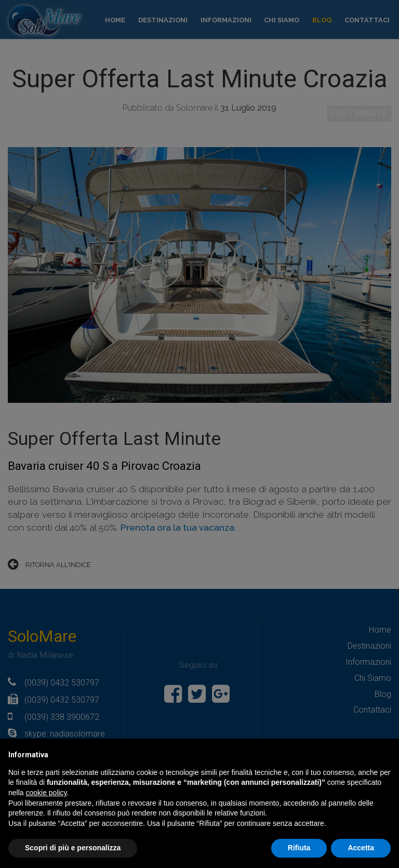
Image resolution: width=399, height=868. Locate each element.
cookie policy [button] (46, 793)
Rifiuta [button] (299, 848)
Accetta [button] (361, 848)
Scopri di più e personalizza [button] (73, 848)
